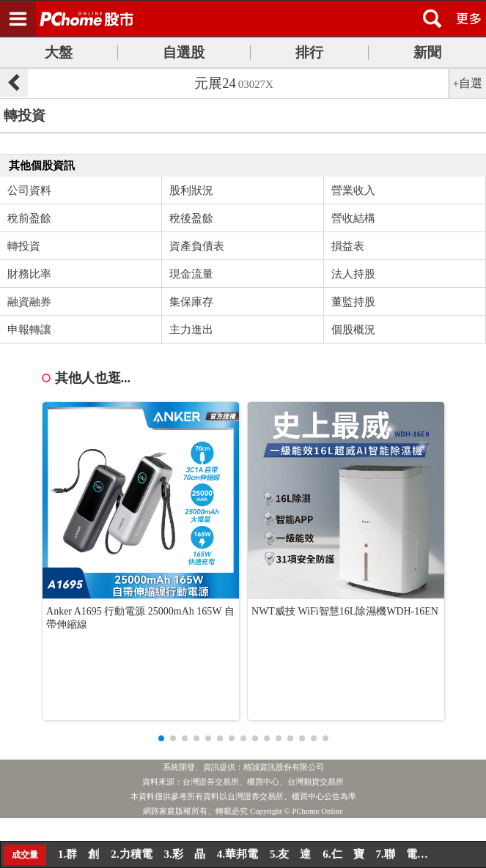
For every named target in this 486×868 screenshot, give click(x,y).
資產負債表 (197, 246)
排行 (309, 52)
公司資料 (29, 190)
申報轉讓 (29, 330)
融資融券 (29, 302)
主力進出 (191, 330)
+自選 (468, 83)
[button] (161, 738)
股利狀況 (191, 190)
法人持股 (353, 274)
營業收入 (353, 190)
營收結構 (353, 218)
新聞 (427, 52)
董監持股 (353, 302)
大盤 (59, 52)
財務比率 (29, 274)
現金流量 (191, 274)
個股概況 (353, 330)
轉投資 (24, 246)
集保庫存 (191, 302)
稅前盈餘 (29, 218)
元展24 (234, 83)
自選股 (184, 52)
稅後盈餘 (191, 218)
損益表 (348, 246)
